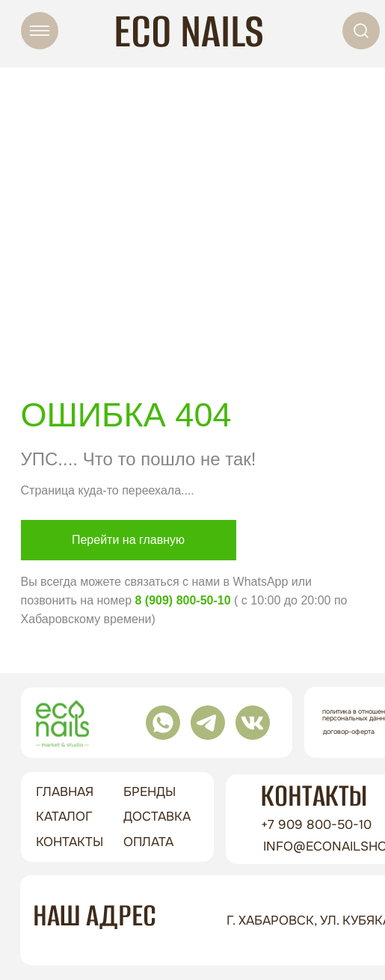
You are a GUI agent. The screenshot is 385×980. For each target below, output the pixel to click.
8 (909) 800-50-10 (182, 600)
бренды (150, 792)
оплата (148, 842)
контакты (70, 842)
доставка (157, 817)
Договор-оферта (349, 732)
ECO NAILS (189, 31)
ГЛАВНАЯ (65, 792)
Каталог (64, 817)
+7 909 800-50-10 (316, 825)
